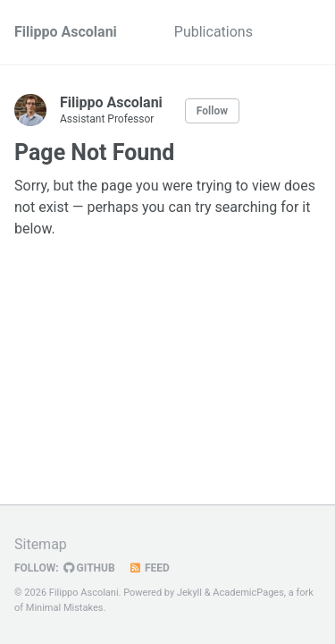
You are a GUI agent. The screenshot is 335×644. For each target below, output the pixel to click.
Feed (149, 568)
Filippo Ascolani (66, 32)
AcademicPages (248, 593)
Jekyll (189, 593)
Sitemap (41, 544)
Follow (212, 111)
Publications (214, 32)
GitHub (89, 568)
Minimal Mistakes (65, 608)
